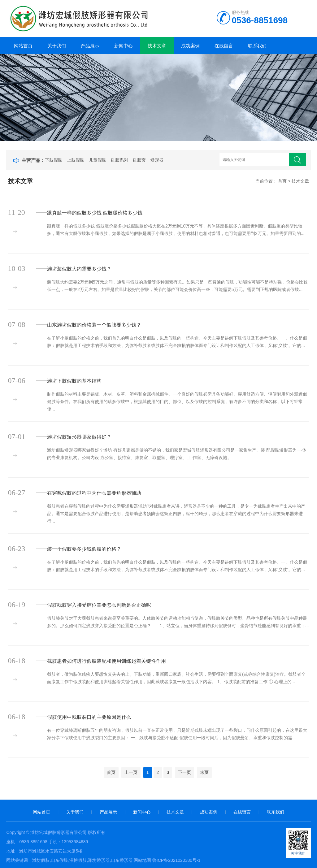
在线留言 (224, 46)
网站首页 (23, 46)
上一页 (131, 772)
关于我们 (57, 46)
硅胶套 (139, 160)
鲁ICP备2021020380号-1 (176, 860)
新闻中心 (124, 46)
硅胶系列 (119, 160)
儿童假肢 (98, 160)
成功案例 (190, 46)
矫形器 (157, 160)
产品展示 (90, 46)
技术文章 (157, 46)
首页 (282, 181)
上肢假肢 (76, 160)
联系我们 (257, 46)
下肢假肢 (54, 160)
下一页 (185, 772)
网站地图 (142, 860)
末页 (204, 772)
